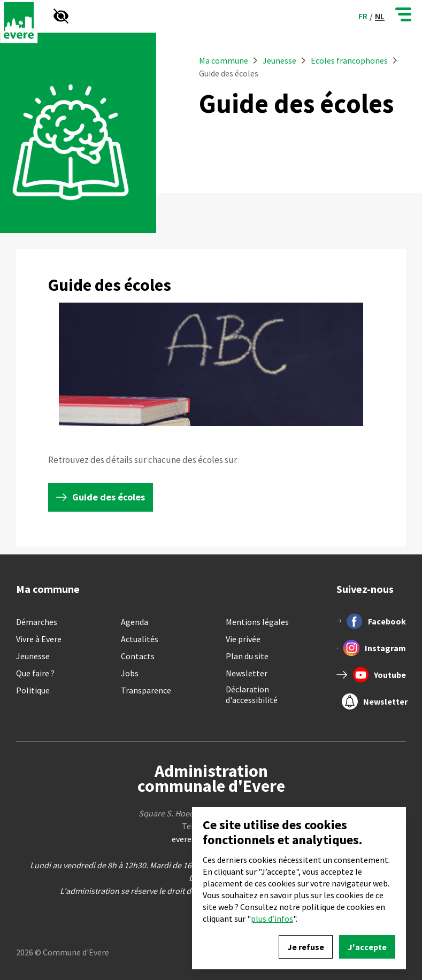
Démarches (37, 622)
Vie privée (243, 639)
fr (363, 16)
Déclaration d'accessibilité (252, 695)
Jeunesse (280, 60)
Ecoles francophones (349, 60)
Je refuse (306, 947)
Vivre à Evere (39, 639)
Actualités (140, 639)
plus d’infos (272, 919)
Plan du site (247, 656)
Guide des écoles (109, 497)
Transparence (146, 690)
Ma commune (224, 60)
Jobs (130, 673)
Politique (33, 690)
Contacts (138, 656)
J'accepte (367, 947)
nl (380, 16)
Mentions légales (257, 622)
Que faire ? (35, 673)
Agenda (135, 622)
